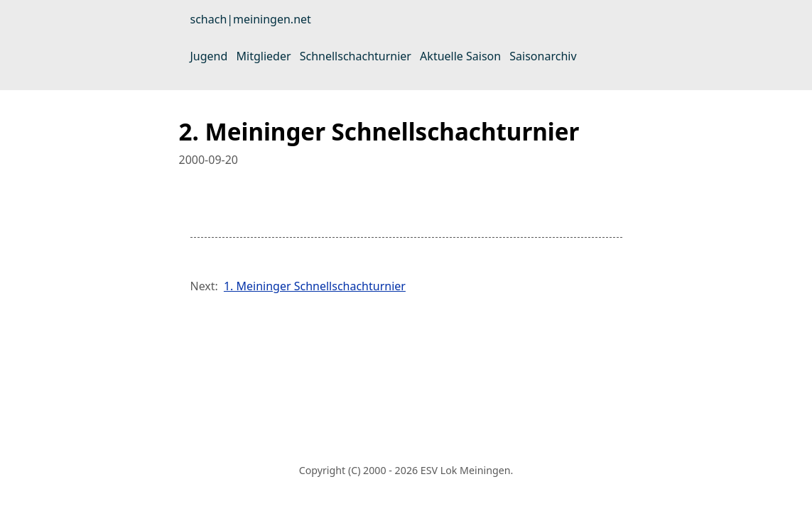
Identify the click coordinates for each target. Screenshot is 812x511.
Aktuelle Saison (460, 56)
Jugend (209, 56)
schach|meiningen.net (251, 19)
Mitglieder (264, 56)
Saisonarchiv (543, 56)
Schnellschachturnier (356, 56)
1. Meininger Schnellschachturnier (315, 286)
